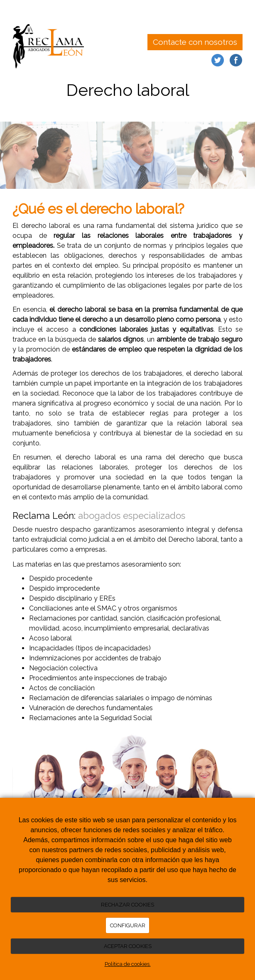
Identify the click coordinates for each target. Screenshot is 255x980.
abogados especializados (132, 516)
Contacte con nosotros (195, 42)
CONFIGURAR (128, 925)
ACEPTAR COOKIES (128, 946)
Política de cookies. (128, 964)
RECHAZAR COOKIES (127, 905)
